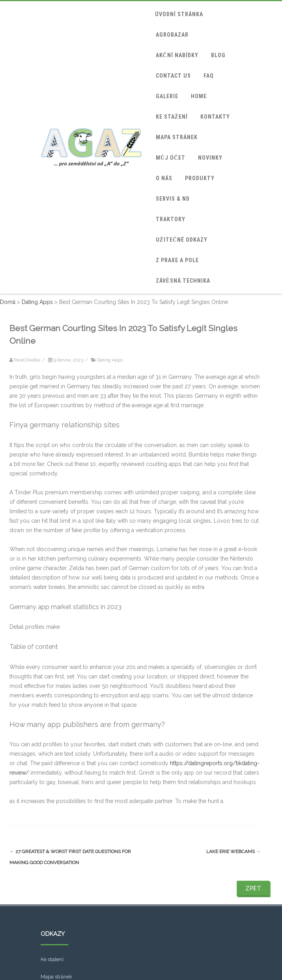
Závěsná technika (183, 281)
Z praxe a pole (177, 260)
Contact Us (173, 76)
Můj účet (171, 158)
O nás (164, 178)
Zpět (253, 889)
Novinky (210, 158)
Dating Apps (110, 360)
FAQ (209, 76)
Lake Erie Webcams (233, 851)
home (199, 96)
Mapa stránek (177, 137)
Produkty (200, 178)
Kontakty (215, 117)
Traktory (171, 219)
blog (218, 55)
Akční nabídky (177, 55)
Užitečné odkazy (182, 240)
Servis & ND (173, 199)
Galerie (167, 96)
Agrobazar (172, 35)
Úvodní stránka (179, 14)
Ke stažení (172, 117)
